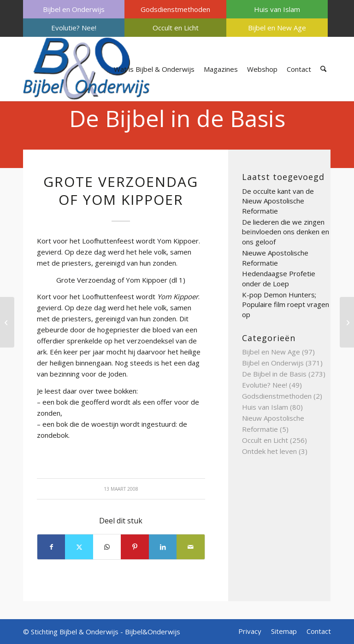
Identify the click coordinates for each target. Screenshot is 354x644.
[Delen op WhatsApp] (107, 547)
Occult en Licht (176, 28)
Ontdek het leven (269, 451)
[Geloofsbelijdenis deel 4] (7, 322)
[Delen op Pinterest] (135, 547)
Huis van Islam (277, 9)
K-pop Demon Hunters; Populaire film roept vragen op (286, 305)
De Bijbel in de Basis (177, 118)
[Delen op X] (79, 547)
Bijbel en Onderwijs (74, 9)
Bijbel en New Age (277, 28)
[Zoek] (323, 69)
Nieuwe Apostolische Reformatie (275, 258)
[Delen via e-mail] (191, 547)
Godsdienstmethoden (175, 9)
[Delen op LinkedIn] (163, 547)
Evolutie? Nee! (74, 28)
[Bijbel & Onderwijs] (86, 69)
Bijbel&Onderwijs (153, 632)
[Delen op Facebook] (51, 547)
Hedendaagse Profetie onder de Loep (279, 278)
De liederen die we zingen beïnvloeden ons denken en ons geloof (286, 232)
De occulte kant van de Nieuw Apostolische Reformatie (278, 201)
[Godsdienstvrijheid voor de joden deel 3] (347, 322)
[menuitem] (74, 9)
